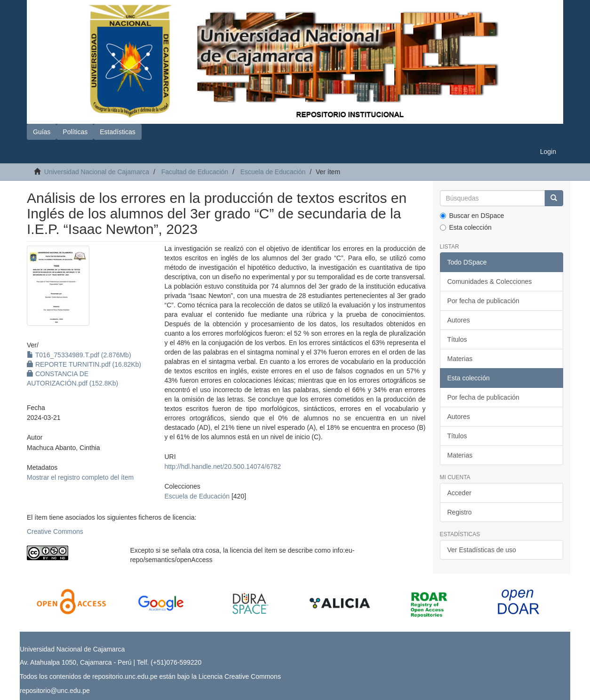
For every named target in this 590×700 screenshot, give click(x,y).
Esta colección (466, 227)
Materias (460, 359)
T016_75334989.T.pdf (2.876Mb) (79, 355)
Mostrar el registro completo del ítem (80, 477)
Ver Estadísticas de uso (482, 550)
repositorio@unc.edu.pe (55, 691)
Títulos (457, 339)
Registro (460, 512)
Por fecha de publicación (483, 301)
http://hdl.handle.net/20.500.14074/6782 (223, 467)
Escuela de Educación (273, 172)
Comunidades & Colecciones (490, 282)
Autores (459, 320)
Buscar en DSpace (472, 216)
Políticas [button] (75, 132)
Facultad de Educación (195, 172)
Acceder (459, 493)
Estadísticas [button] (117, 132)
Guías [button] (42, 132)
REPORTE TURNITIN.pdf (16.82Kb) (84, 364)
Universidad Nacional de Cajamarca (97, 172)
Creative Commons (55, 531)
